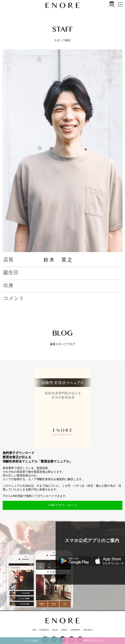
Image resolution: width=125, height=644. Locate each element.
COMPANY (75, 630)
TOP (34, 630)
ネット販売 (31, 640)
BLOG (55, 630)
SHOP (64, 630)
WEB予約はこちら (94, 640)
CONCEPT (44, 630)
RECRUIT (88, 630)
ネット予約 (112, 7)
